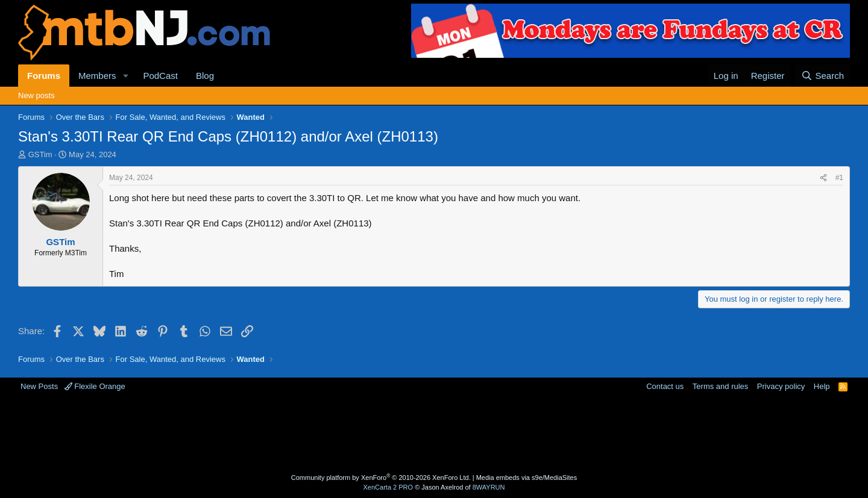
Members (97, 76)
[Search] (822, 76)
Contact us (665, 386)
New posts (36, 95)
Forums (44, 76)
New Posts (39, 386)
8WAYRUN (489, 487)
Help (822, 386)
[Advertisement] (386, 431)
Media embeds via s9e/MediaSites (527, 478)
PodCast (160, 76)
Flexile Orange (95, 386)
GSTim (40, 154)
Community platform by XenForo (381, 478)
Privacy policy (781, 386)
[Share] (823, 178)
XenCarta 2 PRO (388, 487)
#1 (839, 178)
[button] (125, 76)
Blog (205, 76)
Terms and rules (720, 386)
